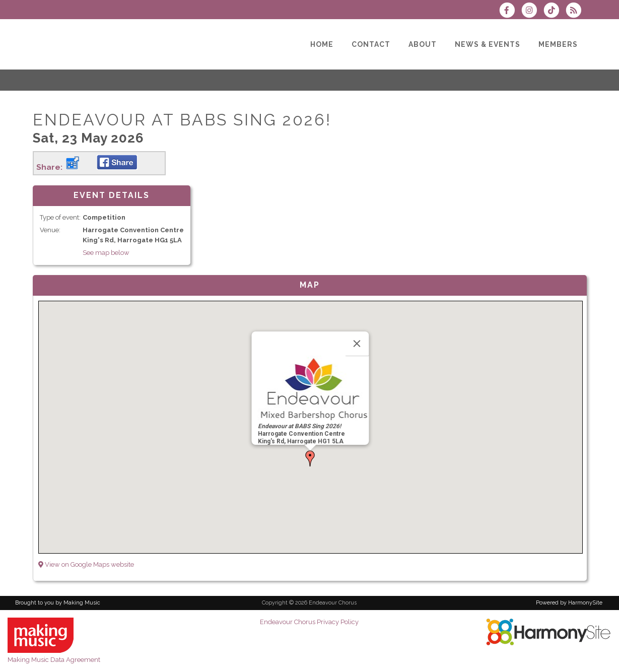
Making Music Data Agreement (54, 660)
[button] (310, 458)
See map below (106, 253)
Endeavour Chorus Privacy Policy (309, 622)
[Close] (357, 344)
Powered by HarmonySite (569, 603)
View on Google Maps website (86, 564)
